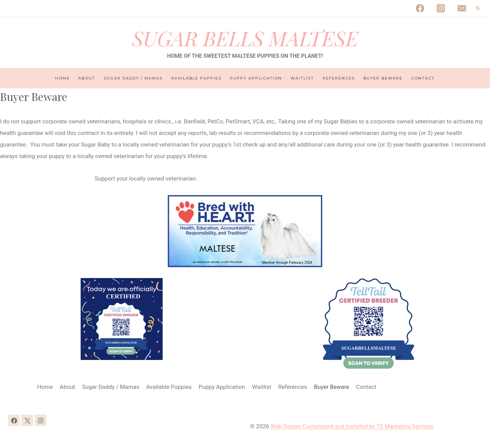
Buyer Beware (383, 78)
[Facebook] (420, 8)
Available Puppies (196, 78)
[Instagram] (441, 8)
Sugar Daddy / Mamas (133, 78)
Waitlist (302, 78)
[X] (27, 420)
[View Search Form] (478, 8)
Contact (423, 78)
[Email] (462, 8)
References (339, 78)
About (87, 78)
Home (62, 78)
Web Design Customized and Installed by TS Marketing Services (352, 426)
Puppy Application (256, 78)
